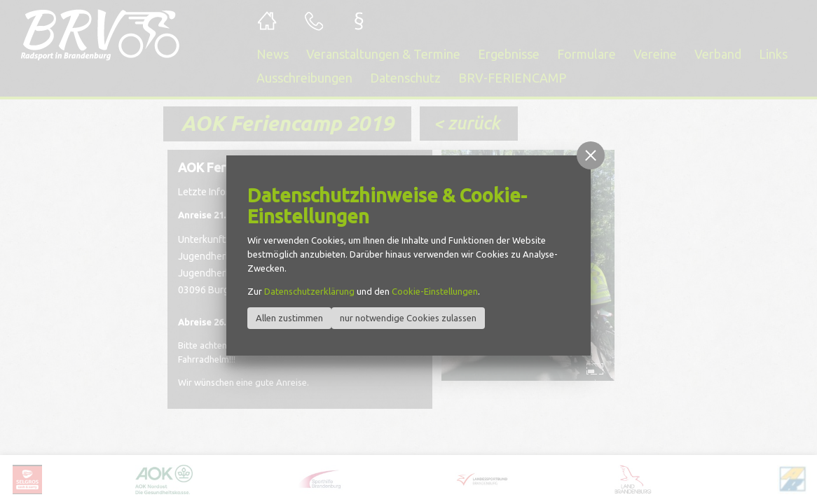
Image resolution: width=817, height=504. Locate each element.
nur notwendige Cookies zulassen (408, 318)
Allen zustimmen (289, 318)
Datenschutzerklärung (309, 291)
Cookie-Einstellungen (435, 291)
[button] (591, 155)
